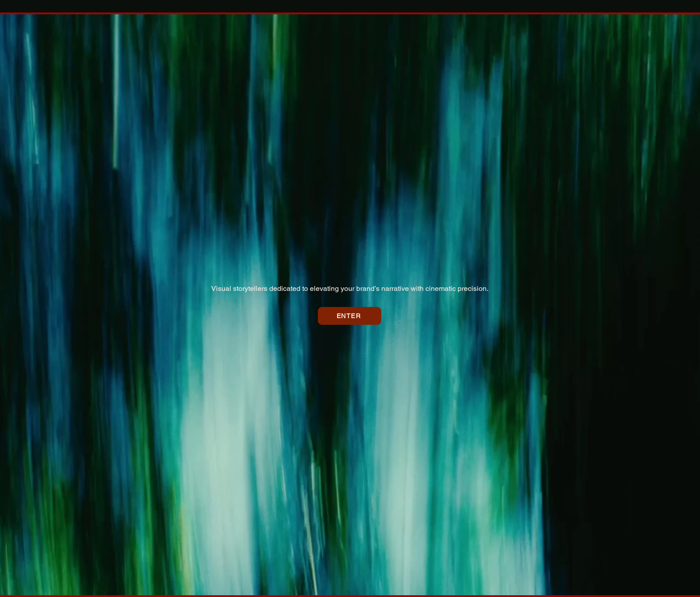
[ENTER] (350, 316)
